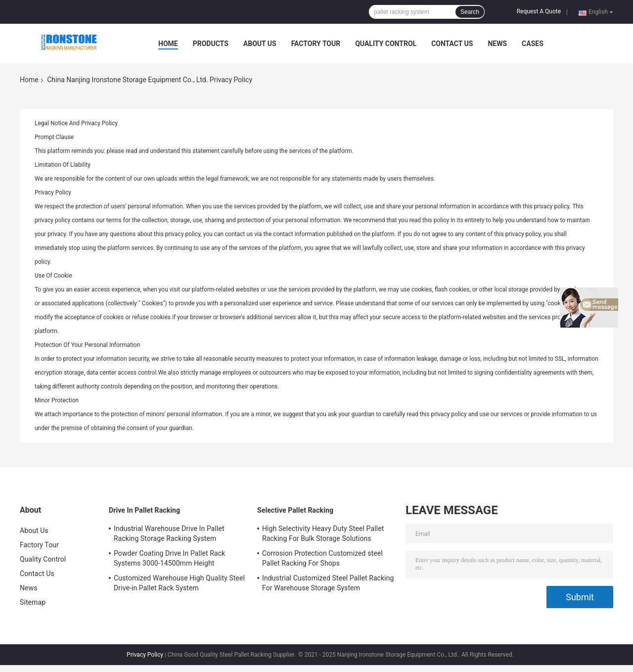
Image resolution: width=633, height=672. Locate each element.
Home (168, 44)
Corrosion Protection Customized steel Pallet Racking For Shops (322, 558)
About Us (260, 44)
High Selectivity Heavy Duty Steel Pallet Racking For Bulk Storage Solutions (323, 533)
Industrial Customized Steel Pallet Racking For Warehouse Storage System (328, 583)
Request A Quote (539, 11)
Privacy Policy (145, 655)
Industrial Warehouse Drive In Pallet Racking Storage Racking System (169, 533)
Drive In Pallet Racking (144, 510)
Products (211, 44)
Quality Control (386, 44)
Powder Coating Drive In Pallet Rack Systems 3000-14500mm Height (169, 558)
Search (470, 12)
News (497, 44)
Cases (533, 44)
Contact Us (452, 44)
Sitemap (33, 602)
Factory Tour (316, 44)
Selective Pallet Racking (295, 510)
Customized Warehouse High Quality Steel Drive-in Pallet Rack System (179, 583)
